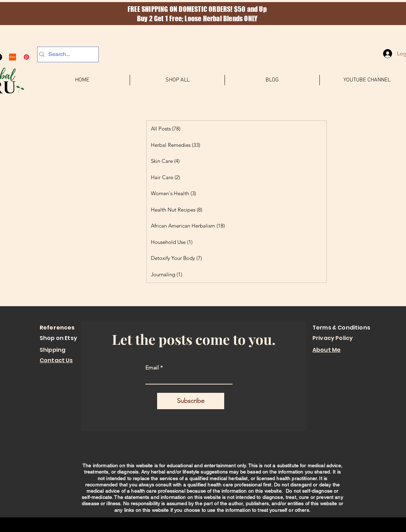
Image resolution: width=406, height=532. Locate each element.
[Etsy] (13, 57)
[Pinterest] (26, 57)
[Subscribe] (191, 401)
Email (152, 368)
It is (337, 472)
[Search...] (66, 54)
